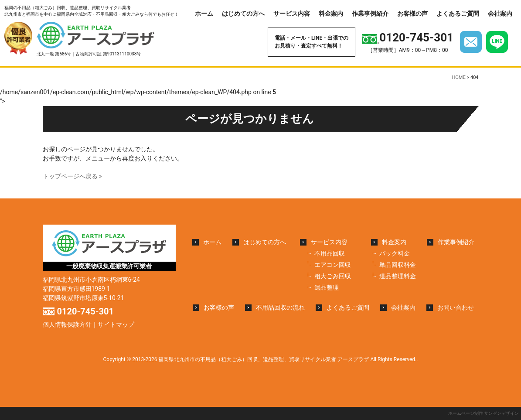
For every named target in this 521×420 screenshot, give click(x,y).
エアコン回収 (333, 265)
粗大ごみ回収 (333, 276)
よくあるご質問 (458, 14)
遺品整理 (327, 287)
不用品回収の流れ (280, 307)
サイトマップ (116, 324)
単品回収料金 (398, 265)
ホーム (204, 14)
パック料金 (395, 253)
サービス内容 (292, 14)
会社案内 (500, 14)
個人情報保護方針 (67, 324)
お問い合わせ (456, 307)
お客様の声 (412, 14)
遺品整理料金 (398, 276)
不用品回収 (330, 253)
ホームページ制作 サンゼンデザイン (484, 413)
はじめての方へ (243, 14)
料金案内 (331, 14)
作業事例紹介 (370, 14)
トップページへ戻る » (72, 176)
